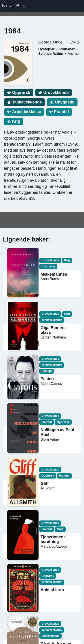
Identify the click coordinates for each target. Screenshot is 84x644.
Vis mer (74, 54)
